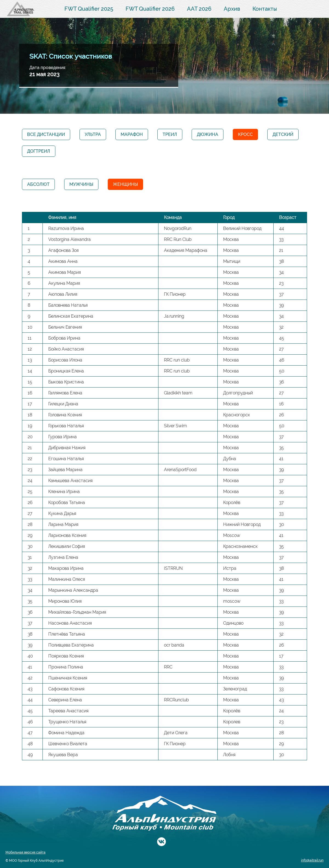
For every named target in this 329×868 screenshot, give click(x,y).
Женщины (125, 184)
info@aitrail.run (312, 860)
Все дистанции (46, 134)
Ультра (93, 134)
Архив (232, 9)
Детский (283, 134)
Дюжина (208, 134)
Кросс (245, 134)
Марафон (132, 134)
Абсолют (38, 184)
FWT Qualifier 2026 (150, 9)
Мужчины (81, 184)
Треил (170, 134)
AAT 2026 (199, 9)
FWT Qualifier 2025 (89, 9)
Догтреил (39, 151)
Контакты (265, 9)
